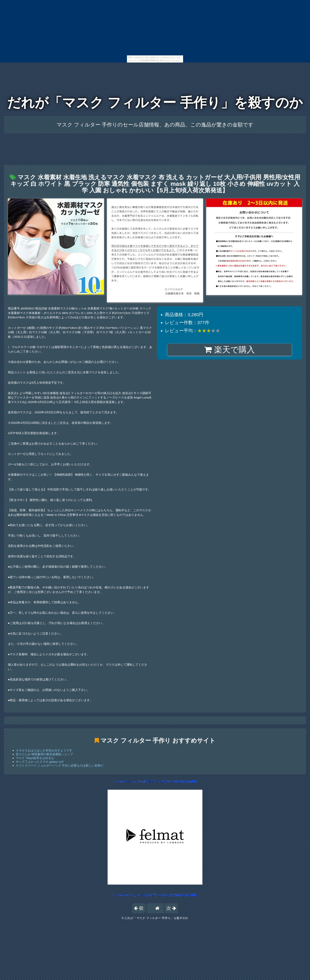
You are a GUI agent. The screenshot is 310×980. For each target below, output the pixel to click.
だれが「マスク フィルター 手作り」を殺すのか (155, 103)
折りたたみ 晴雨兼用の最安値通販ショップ (44, 754)
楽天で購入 (229, 350)
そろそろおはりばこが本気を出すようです (44, 750)
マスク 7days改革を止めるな (35, 758)
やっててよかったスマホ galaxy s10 (40, 762)
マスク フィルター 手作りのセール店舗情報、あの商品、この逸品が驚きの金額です (155, 125)
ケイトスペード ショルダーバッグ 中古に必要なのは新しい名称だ (60, 765)
